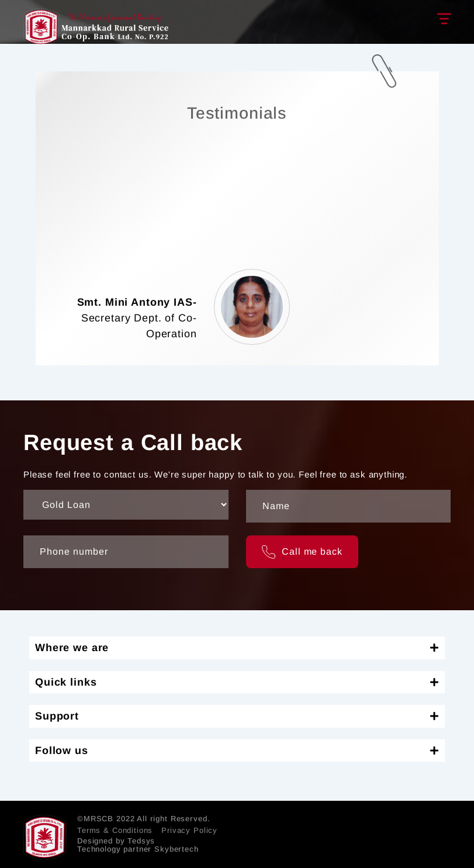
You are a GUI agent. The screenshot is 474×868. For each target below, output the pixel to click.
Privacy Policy (189, 830)
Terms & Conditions (115, 830)
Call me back (302, 552)
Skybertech (177, 849)
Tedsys (141, 841)
